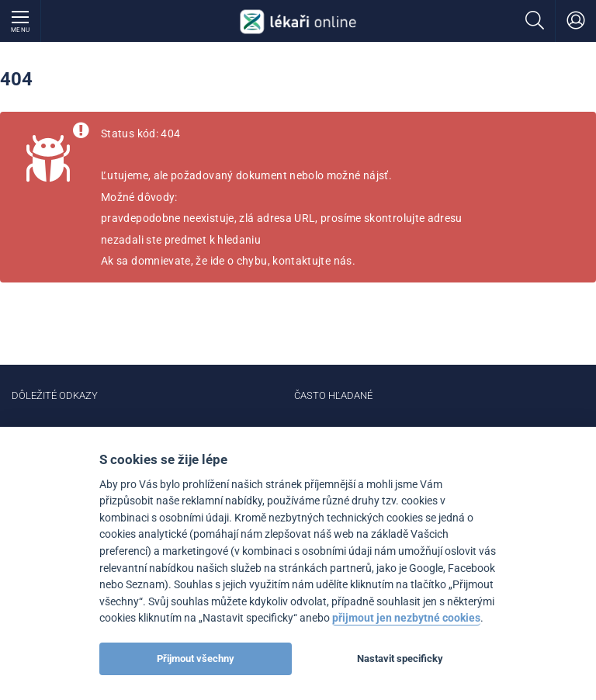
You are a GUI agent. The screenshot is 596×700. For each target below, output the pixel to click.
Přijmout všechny (196, 658)
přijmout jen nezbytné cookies (406, 618)
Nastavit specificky (400, 658)
